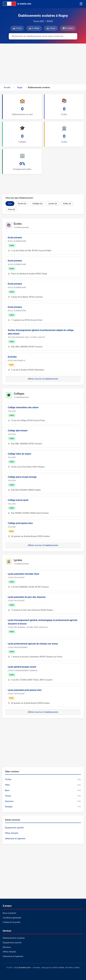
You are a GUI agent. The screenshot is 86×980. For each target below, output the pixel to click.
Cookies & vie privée (12, 922)
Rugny (20, 87)
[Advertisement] (43, 64)
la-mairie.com (25, 968)
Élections (7, 947)
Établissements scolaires (14, 938)
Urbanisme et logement (15, 839)
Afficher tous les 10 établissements (43, 379)
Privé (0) (11, 209)
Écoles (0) (22, 204)
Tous (10, 204)
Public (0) (67, 204)
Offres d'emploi (12, 833)
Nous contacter (9, 913)
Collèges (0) (37, 204)
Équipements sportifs (14, 828)
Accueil (7, 87)
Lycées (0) (53, 204)
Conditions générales (12, 918)
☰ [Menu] (81, 4)
